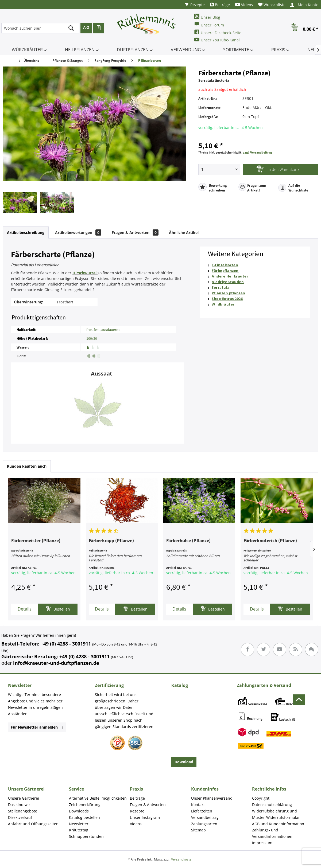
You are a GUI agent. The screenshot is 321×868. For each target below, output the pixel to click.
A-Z (86, 27)
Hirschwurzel (84, 273)
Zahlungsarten (204, 824)
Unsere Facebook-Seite (218, 32)
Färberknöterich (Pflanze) (270, 541)
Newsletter (79, 824)
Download (184, 762)
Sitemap (198, 830)
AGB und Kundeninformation (278, 824)
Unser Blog (207, 17)
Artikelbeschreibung (26, 232)
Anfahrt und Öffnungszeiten (33, 824)
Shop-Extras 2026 (227, 299)
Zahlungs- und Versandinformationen (272, 833)
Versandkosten (182, 859)
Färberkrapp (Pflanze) (111, 541)
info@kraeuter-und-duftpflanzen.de (56, 663)
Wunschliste (272, 5)
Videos (244, 5)
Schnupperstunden (86, 836)
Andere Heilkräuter (230, 276)
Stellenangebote (23, 811)
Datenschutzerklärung (272, 805)
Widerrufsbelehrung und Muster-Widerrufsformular (276, 814)
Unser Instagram (145, 817)
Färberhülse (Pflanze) (188, 541)
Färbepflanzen (225, 271)
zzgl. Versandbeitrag (257, 152)
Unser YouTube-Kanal (217, 40)
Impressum (262, 843)
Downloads (79, 811)
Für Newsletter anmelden (37, 727)
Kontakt (198, 805)
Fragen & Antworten (135, 232)
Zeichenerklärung (85, 805)
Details (25, 609)
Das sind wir (19, 805)
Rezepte (195, 4)
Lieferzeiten (202, 811)
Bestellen (58, 609)
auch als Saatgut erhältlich (222, 89)
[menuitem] (195, 4)
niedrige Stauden (228, 282)
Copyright (261, 798)
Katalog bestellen (84, 817)
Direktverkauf (20, 817)
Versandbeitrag (205, 817)
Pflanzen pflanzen (229, 293)
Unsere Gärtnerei (24, 798)
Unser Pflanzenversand (212, 798)
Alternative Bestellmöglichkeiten (98, 798)
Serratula (221, 287)
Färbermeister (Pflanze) (36, 541)
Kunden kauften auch (27, 466)
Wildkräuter (223, 304)
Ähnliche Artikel (184, 232)
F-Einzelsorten (225, 265)
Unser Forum (209, 24)
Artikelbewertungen (78, 232)
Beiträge (220, 5)
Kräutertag (79, 830)
